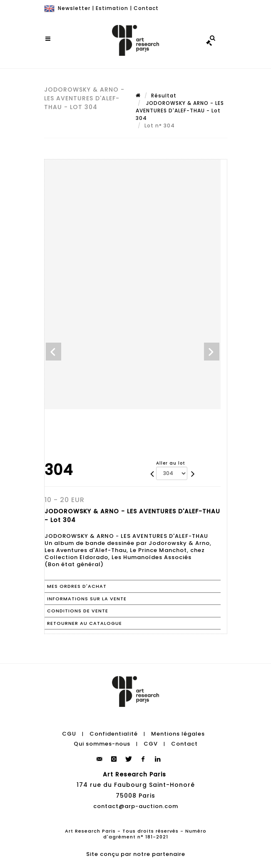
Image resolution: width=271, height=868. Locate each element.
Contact (146, 8)
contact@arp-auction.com (136, 806)
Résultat (164, 96)
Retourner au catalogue (85, 623)
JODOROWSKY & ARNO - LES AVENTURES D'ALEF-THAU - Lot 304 (180, 111)
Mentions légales (178, 734)
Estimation (112, 8)
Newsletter (74, 8)
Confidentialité (114, 734)
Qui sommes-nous (102, 744)
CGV (151, 744)
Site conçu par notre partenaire (136, 854)
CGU (69, 734)
